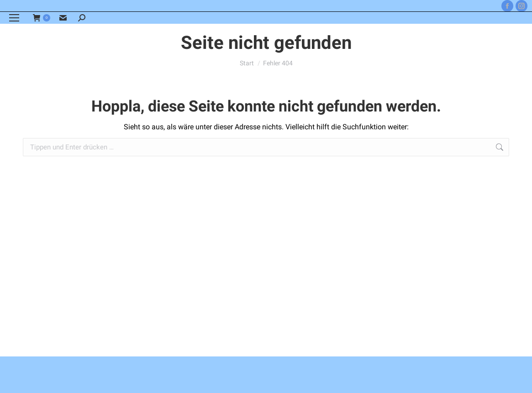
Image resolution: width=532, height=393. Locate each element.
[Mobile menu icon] (14, 18)
